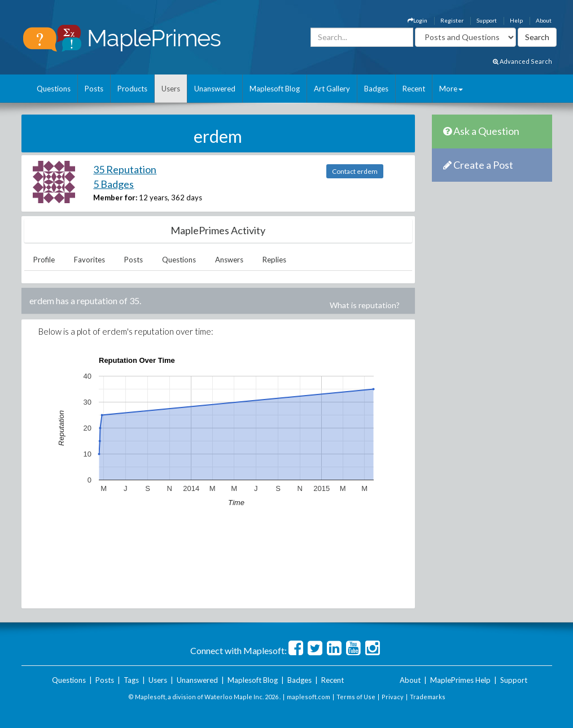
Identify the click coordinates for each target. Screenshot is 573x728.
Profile (44, 260)
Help (516, 20)
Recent (414, 89)
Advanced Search (522, 61)
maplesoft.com (309, 697)
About (544, 20)
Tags (131, 680)
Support (487, 20)
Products (132, 89)
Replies (274, 260)
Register (452, 20)
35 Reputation (125, 169)
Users (171, 89)
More (451, 89)
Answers (229, 260)
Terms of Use (356, 697)
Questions (54, 89)
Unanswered (215, 89)
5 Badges (113, 184)
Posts (94, 89)
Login (417, 20)
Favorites (89, 260)
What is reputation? (365, 305)
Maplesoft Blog (275, 89)
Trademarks (428, 697)
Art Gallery (332, 89)
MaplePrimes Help (460, 680)
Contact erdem (355, 171)
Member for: (115, 198)
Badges (376, 89)
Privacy (393, 697)
